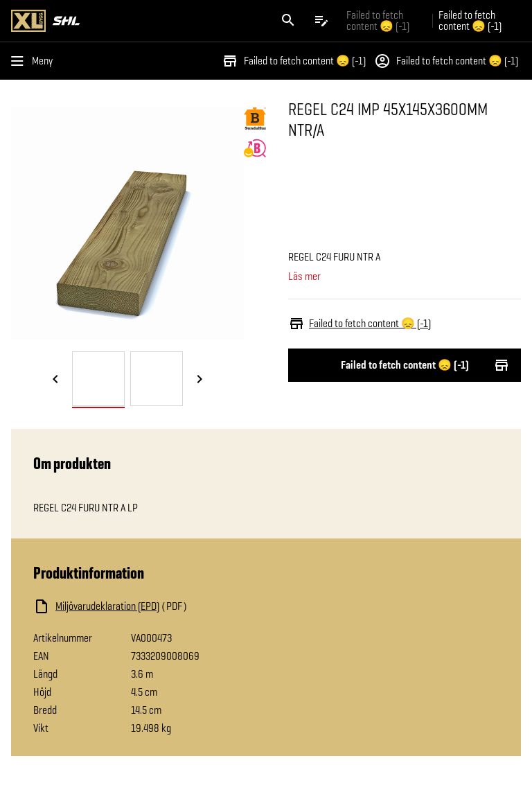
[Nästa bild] (199, 380)
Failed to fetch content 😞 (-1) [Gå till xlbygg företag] (378, 20)
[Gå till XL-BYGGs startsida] (136, 21)
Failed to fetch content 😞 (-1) (294, 61)
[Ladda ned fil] (172, 606)
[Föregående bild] (55, 380)
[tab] (98, 379)
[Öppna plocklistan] (321, 21)
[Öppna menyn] (35, 61)
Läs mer (304, 276)
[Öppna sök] (288, 21)
